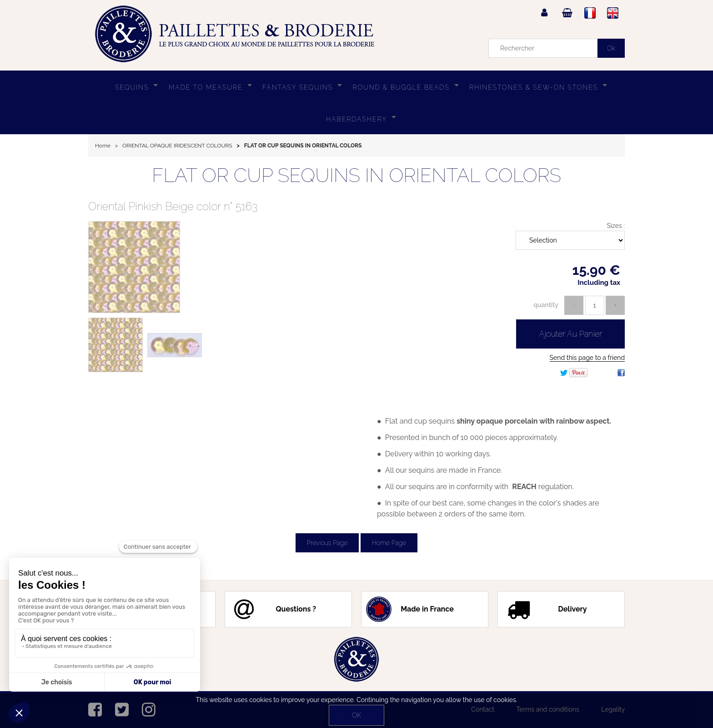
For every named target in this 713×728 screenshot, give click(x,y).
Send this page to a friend (587, 358)
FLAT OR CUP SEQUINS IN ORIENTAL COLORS (356, 175)
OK (356, 715)
